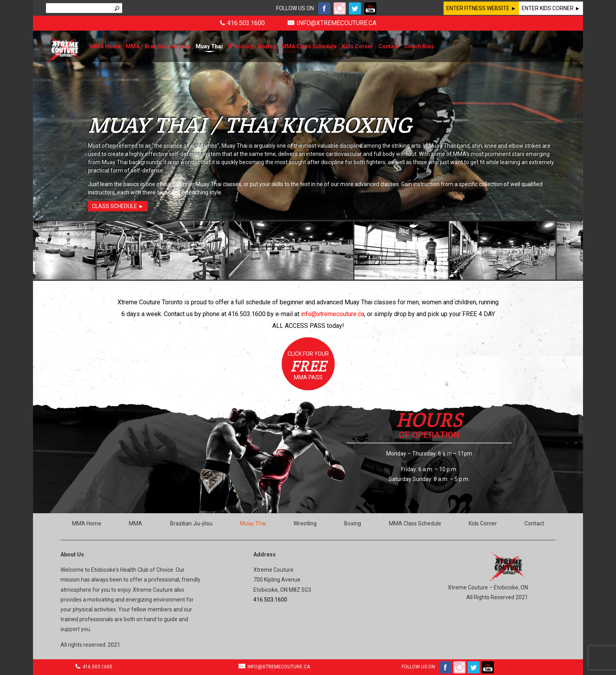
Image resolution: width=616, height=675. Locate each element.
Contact (389, 46)
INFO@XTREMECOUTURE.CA (336, 23)
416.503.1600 (246, 23)
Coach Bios (419, 46)
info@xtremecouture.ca (333, 314)
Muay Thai (209, 46)
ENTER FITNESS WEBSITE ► (481, 8)
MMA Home (105, 46)
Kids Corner (357, 46)
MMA (133, 46)
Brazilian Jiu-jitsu (168, 46)
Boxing (267, 46)
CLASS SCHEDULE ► (118, 206)
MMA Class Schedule (309, 46)
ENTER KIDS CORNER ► (551, 8)
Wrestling (240, 46)
